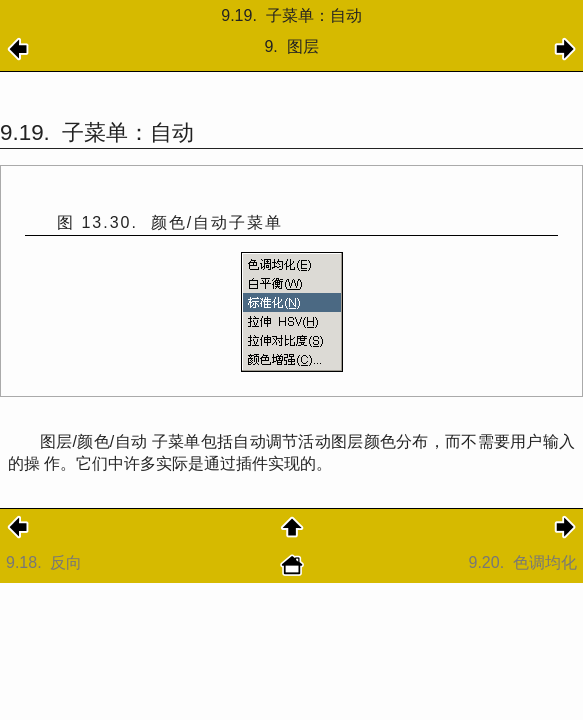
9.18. (46, 562)
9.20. (523, 562)
